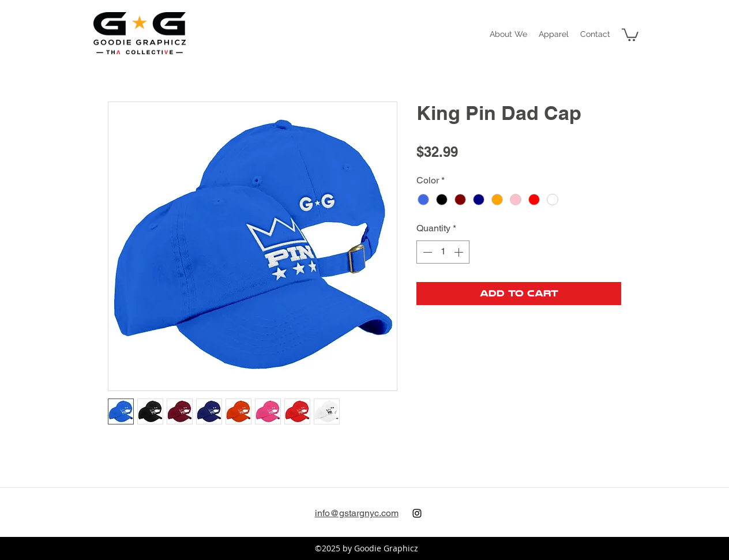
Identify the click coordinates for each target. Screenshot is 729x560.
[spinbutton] (443, 252)
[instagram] (417, 513)
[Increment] (460, 252)
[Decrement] (426, 252)
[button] (554, 34)
